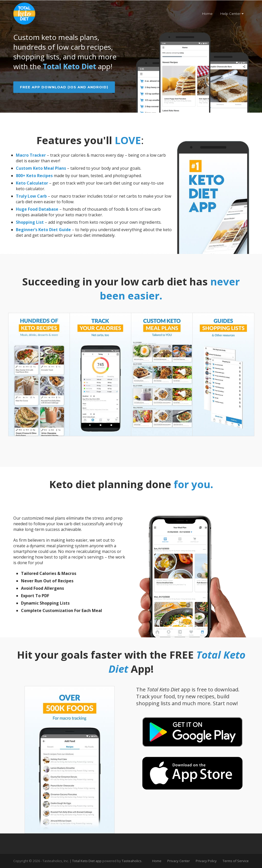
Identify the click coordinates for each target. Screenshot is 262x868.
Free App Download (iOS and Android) (64, 87)
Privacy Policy (206, 862)
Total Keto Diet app (87, 862)
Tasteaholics (132, 862)
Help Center (232, 14)
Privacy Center (179, 862)
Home (207, 14)
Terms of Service (236, 862)
